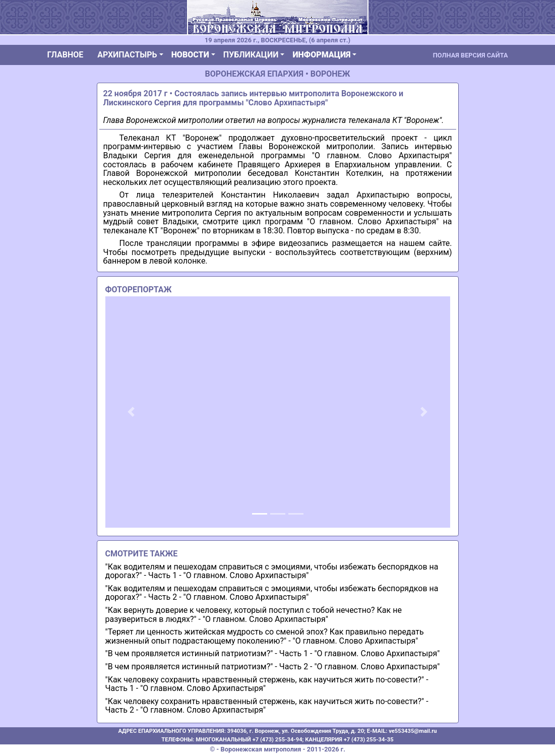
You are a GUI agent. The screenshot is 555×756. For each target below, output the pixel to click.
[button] (131, 412)
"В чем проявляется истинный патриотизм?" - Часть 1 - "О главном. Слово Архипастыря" (273, 653)
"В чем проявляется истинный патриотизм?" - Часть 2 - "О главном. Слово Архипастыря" (273, 667)
